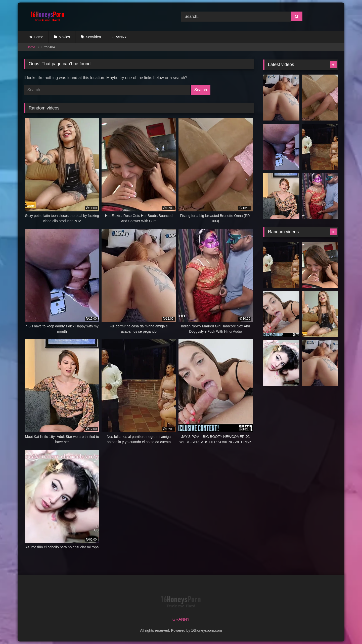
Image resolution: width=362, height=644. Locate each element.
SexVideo (94, 37)
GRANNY (119, 37)
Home (39, 37)
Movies (64, 37)
